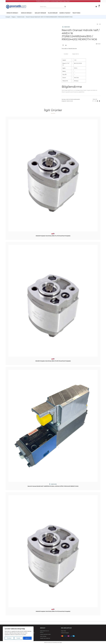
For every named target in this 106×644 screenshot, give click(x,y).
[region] (18, 634)
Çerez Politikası (43, 636)
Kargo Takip (63, 631)
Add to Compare (66, 45)
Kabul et (27, 638)
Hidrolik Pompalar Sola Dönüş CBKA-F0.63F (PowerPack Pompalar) (53, 361)
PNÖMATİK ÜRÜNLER (13, 13)
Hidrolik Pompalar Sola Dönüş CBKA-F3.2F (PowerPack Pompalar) (53, 611)
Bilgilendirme (76, 54)
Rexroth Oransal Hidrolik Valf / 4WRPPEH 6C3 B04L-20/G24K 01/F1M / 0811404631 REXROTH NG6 (53, 486)
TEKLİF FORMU (76, 13)
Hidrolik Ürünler (21, 17)
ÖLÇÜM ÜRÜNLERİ (53, 13)
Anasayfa (8, 17)
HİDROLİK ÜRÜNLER (27, 13)
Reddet (18, 638)
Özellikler (66, 54)
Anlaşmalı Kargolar (65, 633)
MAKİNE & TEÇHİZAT (65, 13)
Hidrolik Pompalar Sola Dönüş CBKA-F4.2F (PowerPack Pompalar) (53, 236)
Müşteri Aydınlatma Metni (45, 634)
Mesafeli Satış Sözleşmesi (45, 638)
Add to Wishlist (63, 45)
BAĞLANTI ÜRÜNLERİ (40, 13)
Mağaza (13, 17)
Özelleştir (9, 638)
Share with (95, 99)
